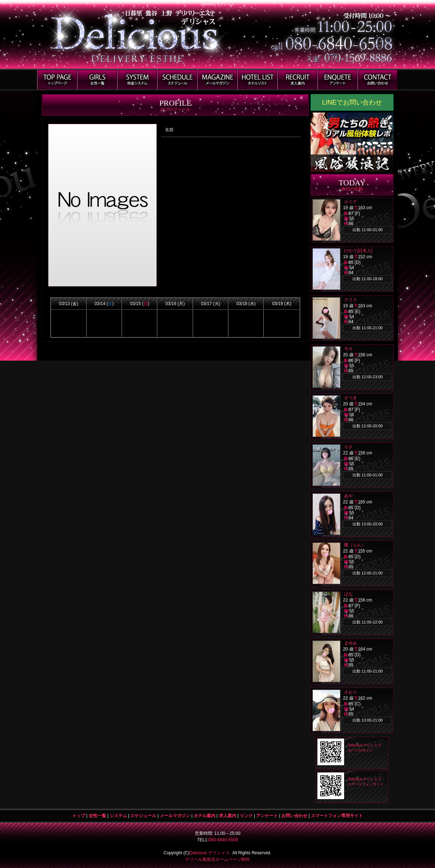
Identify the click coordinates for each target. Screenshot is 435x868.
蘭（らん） (355, 545)
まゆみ (351, 643)
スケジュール (143, 816)
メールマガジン (175, 816)
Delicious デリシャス (210, 853)
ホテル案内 (205, 816)
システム (118, 816)
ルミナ (351, 202)
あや (348, 496)
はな (348, 594)
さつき (351, 398)
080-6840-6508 (223, 840)
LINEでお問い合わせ (352, 102)
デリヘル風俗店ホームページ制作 (217, 859)
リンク (246, 816)
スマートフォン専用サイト (337, 816)
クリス (351, 300)
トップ (79, 816)
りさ (348, 447)
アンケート (267, 816)
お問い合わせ (294, 816)
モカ (348, 349)
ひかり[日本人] (358, 251)
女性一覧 (97, 816)
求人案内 (228, 816)
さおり (351, 692)
